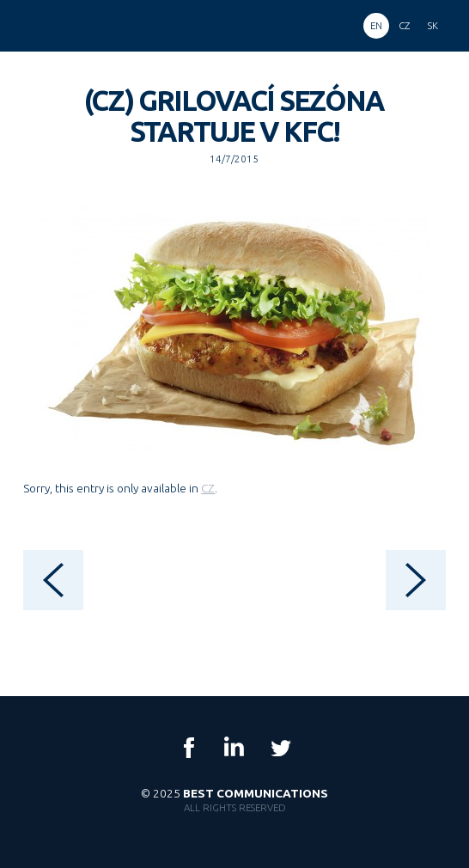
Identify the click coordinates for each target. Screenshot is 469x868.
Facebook (189, 748)
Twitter (280, 748)
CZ (208, 488)
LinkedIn (234, 748)
